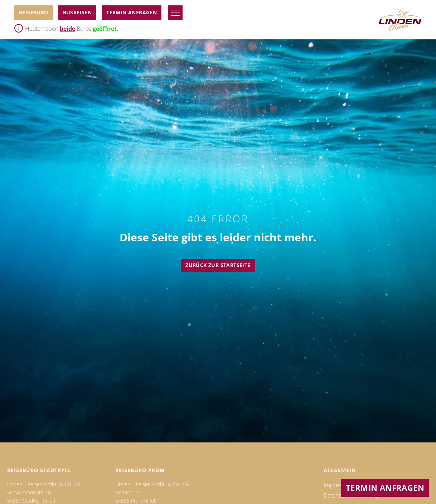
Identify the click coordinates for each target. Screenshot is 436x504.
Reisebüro (34, 12)
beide (67, 29)
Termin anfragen (132, 12)
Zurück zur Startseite (218, 265)
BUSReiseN (77, 12)
